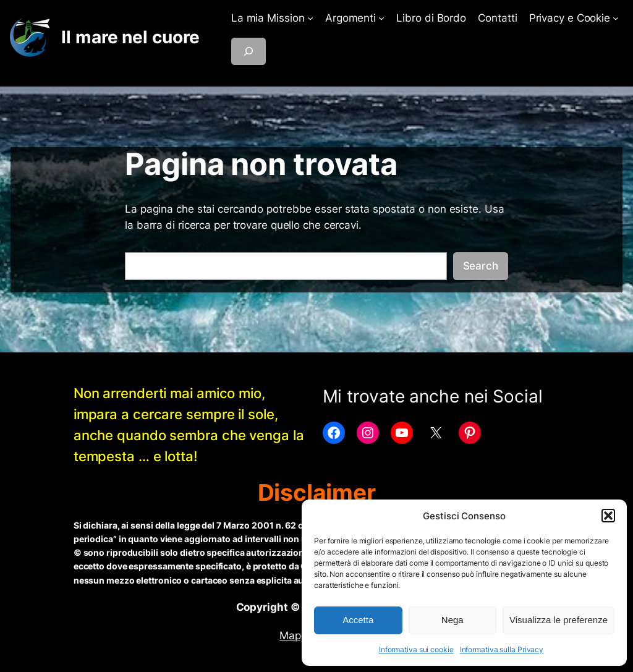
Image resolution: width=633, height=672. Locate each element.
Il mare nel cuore (130, 37)
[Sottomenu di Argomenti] (381, 18)
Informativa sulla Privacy (502, 649)
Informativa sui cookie (416, 649)
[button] (608, 516)
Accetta (358, 620)
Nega (452, 620)
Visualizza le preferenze (559, 620)
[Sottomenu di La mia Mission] (310, 18)
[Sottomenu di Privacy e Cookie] (616, 18)
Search (481, 266)
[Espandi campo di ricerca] (249, 51)
